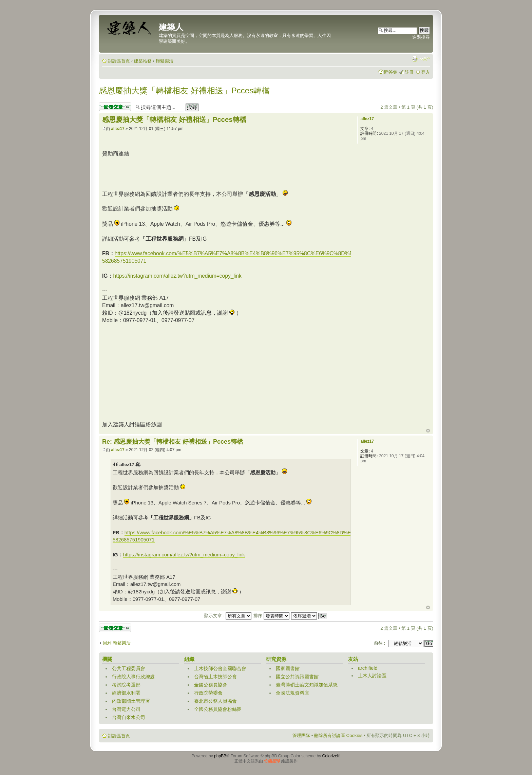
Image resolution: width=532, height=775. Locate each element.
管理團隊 (301, 735)
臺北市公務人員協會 (215, 701)
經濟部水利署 (126, 693)
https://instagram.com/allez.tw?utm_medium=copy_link (177, 276)
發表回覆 (115, 107)
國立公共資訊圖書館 (297, 677)
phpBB (220, 756)
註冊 (409, 72)
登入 (425, 72)
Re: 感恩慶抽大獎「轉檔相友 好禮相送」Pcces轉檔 (173, 442)
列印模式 (415, 59)
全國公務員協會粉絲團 (218, 709)
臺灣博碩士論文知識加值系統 (307, 685)
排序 (271, 616)
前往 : (379, 643)
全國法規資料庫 (292, 693)
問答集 (391, 72)
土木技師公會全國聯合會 (220, 668)
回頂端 (428, 431)
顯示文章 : (228, 616)
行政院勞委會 (208, 693)
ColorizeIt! (331, 756)
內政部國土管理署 (131, 701)
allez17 (118, 129)
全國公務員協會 (211, 685)
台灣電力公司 (126, 709)
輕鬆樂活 (165, 61)
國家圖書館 (288, 668)
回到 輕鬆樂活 (117, 643)
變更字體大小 (425, 59)
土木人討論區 (372, 676)
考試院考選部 (126, 685)
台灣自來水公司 (129, 717)
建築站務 (143, 61)
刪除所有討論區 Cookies (338, 735)
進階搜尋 (421, 37)
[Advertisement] (226, 173)
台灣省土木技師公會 (215, 677)
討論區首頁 (119, 61)
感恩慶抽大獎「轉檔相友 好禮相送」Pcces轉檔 (184, 90)
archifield (368, 668)
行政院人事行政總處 (133, 677)
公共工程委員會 (129, 668)
